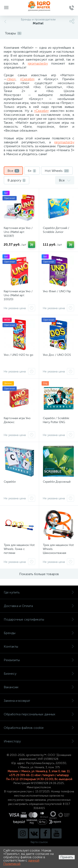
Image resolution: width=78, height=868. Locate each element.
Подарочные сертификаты (39, 619)
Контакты (39, 646)
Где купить (39, 592)
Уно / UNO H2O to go (19, 355)
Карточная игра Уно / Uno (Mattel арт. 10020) (18, 295)
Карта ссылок (39, 842)
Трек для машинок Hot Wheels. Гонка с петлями (19, 549)
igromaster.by (38, 63)
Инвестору (39, 741)
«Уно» (11, 79)
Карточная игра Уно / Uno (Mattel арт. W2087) (18, 232)
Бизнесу (39, 674)
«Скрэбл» (27, 79)
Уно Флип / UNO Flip (57, 291)
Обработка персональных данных (39, 714)
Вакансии (39, 687)
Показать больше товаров (39, 574)
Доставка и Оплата (39, 606)
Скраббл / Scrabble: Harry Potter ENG (56, 420)
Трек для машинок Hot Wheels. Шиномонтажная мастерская (58, 551)
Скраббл (10, 482)
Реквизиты (39, 660)
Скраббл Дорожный (57, 482)
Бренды (39, 633)
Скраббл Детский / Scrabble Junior (56, 230)
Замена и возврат (39, 701)
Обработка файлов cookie (39, 728)
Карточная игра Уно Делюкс (17, 420)
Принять (67, 857)
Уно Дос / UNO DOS (57, 355)
